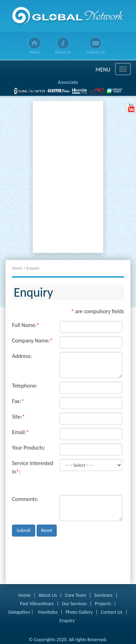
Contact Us (96, 52)
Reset (47, 530)
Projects (103, 604)
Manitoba (48, 612)
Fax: (18, 401)
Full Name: (26, 325)
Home (34, 52)
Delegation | (21, 612)
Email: (20, 432)
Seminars (103, 595)
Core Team (75, 595)
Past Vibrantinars (37, 604)
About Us (63, 52)
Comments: (25, 499)
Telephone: (25, 386)
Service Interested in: (33, 467)
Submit (24, 530)
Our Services (74, 604)
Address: (22, 356)
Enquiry (67, 621)
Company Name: (32, 340)
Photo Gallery (79, 612)
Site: (18, 417)
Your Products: (29, 448)
